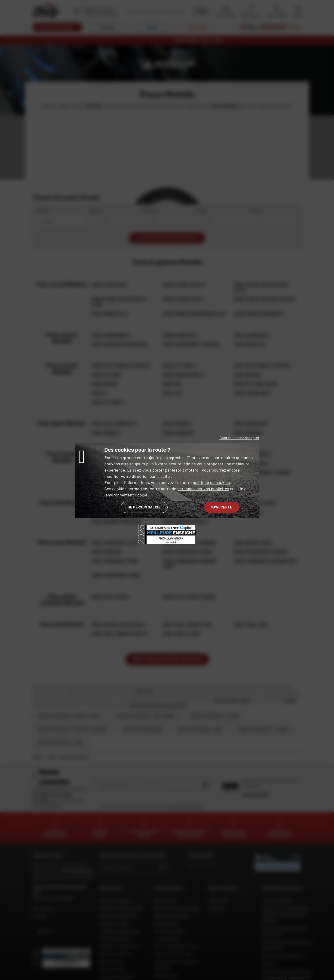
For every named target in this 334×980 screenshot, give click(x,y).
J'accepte (222, 507)
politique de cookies (211, 482)
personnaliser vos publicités (203, 489)
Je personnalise (144, 507)
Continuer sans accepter (239, 438)
